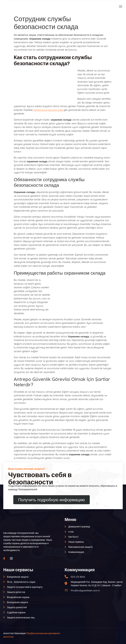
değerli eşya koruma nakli (49, 110)
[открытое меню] (120, 7)
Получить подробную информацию (52, 500)
